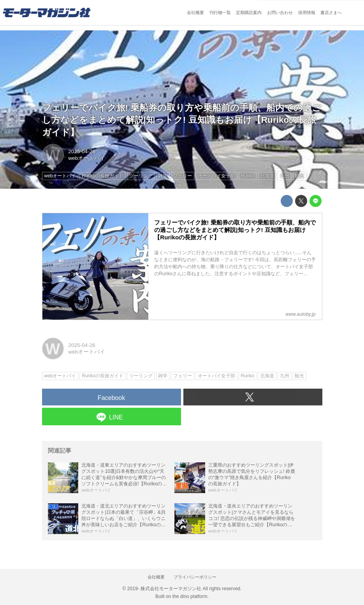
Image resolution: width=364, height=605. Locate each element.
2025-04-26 (82, 151)
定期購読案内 (249, 12)
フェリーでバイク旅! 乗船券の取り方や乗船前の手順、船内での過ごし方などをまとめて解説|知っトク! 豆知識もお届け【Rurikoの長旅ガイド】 (182, 120)
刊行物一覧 (220, 12)
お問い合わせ (280, 12)
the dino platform (190, 596)
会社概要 (195, 12)
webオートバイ (87, 158)
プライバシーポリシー (195, 577)
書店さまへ (331, 12)
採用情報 (307, 12)
